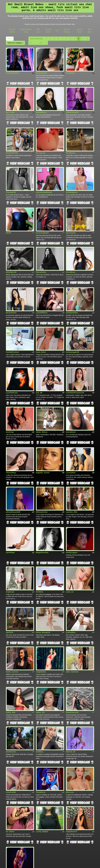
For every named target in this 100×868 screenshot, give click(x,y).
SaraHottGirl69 (12, 144)
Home (10, 39)
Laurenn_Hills (72, 475)
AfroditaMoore (72, 180)
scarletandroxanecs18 (75, 365)
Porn (57, 30)
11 (31, 43)
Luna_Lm (70, 549)
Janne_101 (40, 660)
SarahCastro (11, 697)
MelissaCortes (42, 475)
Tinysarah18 (11, 180)
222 (41, 43)
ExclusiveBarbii (42, 218)
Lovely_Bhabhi (42, 770)
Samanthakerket (12, 70)
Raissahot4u (41, 254)
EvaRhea (40, 697)
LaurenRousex (12, 365)
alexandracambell (13, 475)
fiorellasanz (71, 144)
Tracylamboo (11, 808)
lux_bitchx (10, 770)
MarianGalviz (11, 291)
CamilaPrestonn (12, 328)
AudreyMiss (71, 586)
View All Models (36, 39)
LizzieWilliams (42, 291)
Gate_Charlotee (72, 623)
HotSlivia (40, 549)
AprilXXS (10, 586)
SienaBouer (71, 254)
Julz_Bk (39, 365)
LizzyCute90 (11, 734)
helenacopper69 (72, 328)
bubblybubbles (72, 291)
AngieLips (10, 549)
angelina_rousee (43, 439)
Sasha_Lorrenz (12, 623)
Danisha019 (71, 218)
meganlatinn (41, 623)
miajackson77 (72, 770)
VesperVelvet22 (72, 106)
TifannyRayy (11, 439)
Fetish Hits (48, 864)
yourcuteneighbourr (44, 180)
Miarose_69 (71, 697)
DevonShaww (41, 70)
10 (87, 39)
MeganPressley (42, 513)
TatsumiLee (41, 734)
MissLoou (70, 734)
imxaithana (70, 70)
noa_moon (10, 106)
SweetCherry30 (72, 660)
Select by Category (15, 43)
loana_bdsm (41, 328)
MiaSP (8, 218)
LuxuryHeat (71, 439)
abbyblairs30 (11, 254)
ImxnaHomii (71, 401)
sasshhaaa (10, 513)
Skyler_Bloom (42, 401)
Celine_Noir (11, 660)
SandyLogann (72, 513)
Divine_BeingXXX (43, 586)
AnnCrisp (10, 401)
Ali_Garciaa (41, 144)
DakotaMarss (41, 106)
